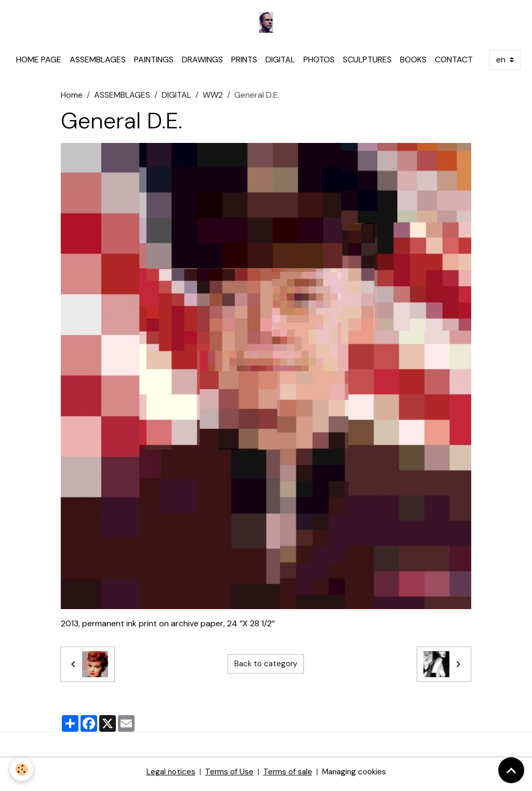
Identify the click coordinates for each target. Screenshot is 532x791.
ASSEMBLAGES (98, 64)
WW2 (213, 100)
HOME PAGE (39, 64)
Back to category (266, 669)
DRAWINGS (202, 64)
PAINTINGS (154, 64)
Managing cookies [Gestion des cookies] (356, 776)
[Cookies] (22, 769)
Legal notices (168, 776)
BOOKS (413, 64)
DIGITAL (280, 64)
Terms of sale (287, 776)
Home (72, 100)
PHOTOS (319, 64)
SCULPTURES (367, 64)
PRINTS (244, 64)
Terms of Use (227, 776)
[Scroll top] (511, 770)
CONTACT (454, 64)
